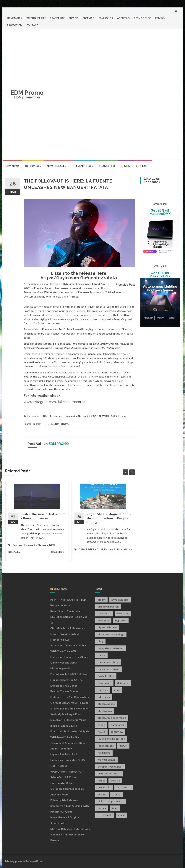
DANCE (47, 416)
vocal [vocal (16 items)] (121, 815)
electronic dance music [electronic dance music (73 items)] (112, 718)
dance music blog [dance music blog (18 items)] (108, 662)
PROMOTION (15, 25)
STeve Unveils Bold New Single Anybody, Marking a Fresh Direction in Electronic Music (69, 714)
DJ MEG (125, 166)
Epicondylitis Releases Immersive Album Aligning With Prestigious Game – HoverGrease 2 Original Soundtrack (70, 812)
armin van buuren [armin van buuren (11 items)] (108, 606)
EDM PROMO (62, 424)
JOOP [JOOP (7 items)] (123, 746)
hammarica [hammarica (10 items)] (118, 725)
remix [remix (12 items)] (101, 780)
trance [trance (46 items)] (102, 808)
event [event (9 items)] (101, 725)
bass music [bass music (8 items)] (104, 613)
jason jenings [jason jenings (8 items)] (106, 746)
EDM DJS (74, 18)
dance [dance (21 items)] (101, 655)
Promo (122, 416)
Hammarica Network (76, 416)
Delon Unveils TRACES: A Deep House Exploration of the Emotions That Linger (69, 680)
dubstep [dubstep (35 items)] (103, 690)
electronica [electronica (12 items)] (105, 711)
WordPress (37, 861)
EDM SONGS (106, 18)
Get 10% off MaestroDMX (160, 212)
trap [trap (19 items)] (115, 808)
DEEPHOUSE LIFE (36, 18)
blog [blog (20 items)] (100, 641)
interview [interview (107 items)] (117, 732)
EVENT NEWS (85, 166)
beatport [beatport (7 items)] (103, 620)
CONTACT (32, 25)
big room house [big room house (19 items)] (107, 627)
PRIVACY (160, 18)
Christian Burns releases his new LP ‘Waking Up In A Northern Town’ (68, 634)
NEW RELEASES (56, 166)
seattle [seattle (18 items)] (115, 780)
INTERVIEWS (33, 166)
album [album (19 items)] (101, 600)
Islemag (10, 861)
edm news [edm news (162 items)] (104, 697)
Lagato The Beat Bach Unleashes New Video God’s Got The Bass (68, 760)
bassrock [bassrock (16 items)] (123, 613)
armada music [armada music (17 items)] (120, 600)
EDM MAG (89, 18)
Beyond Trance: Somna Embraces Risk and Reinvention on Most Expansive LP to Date (70, 697)
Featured (58, 416)
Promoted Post (33, 424)
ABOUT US (123, 18)
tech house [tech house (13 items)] (123, 787)
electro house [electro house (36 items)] (106, 704)
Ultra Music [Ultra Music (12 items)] (105, 815)
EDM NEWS (12, 166)
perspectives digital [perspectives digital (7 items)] (110, 767)
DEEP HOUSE (96, 549)
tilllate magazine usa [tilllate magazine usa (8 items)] (111, 801)
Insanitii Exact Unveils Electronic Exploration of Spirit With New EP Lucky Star (70, 731)
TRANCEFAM (107, 166)
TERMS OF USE (142, 18)
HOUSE (94, 416)
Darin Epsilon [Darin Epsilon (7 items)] (106, 676)
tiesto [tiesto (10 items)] (116, 794)
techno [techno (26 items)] (102, 794)
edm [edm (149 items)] (117, 690)
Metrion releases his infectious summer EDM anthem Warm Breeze (70, 835)
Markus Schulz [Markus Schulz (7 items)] (107, 760)
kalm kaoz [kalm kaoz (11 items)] (104, 753)
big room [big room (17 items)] (121, 620)
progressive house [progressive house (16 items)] (109, 773)
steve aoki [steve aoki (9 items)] (104, 787)
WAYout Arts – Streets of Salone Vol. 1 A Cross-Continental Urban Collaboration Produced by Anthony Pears (67, 783)
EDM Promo (27, 93)
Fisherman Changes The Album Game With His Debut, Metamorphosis (69, 663)
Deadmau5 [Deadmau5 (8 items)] (104, 683)
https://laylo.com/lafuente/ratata (79, 278)
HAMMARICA (15, 18)
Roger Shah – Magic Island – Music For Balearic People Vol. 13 (109, 518)
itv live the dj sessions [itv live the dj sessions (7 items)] (111, 739)
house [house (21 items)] (101, 732)
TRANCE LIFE (57, 18)
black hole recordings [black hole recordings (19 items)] (111, 634)
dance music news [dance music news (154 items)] (109, 669)
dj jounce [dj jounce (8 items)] (123, 683)
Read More (58, 552)
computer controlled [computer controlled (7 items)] (111, 648)
